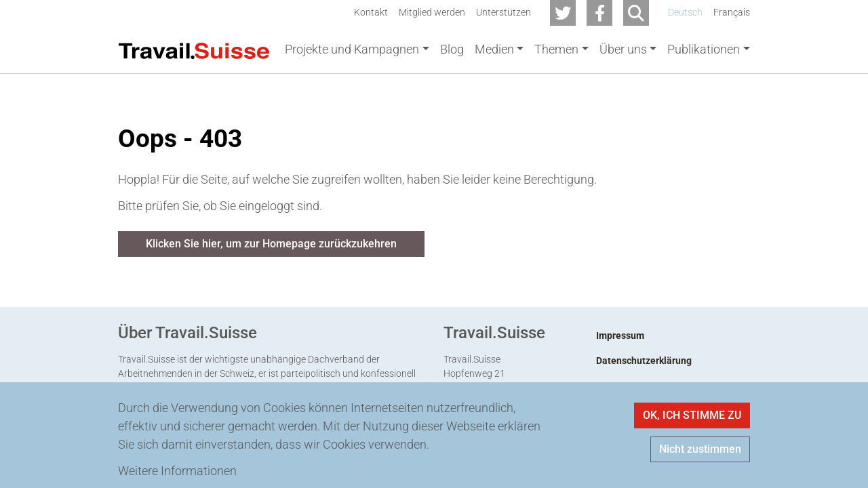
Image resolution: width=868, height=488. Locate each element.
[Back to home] (194, 49)
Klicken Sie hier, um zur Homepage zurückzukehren (271, 246)
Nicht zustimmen (700, 449)
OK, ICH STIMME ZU (692, 415)
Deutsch (685, 13)
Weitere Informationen (177, 471)
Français (732, 13)
